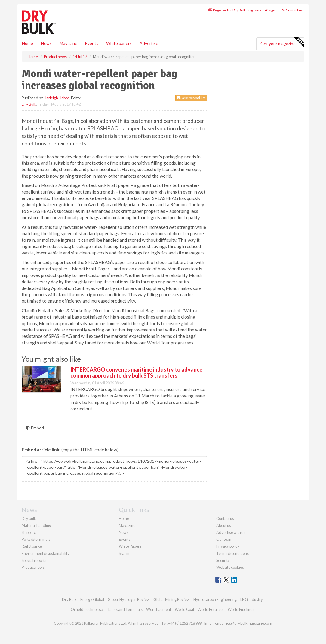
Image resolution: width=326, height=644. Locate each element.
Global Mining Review (172, 599)
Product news (33, 567)
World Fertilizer (211, 609)
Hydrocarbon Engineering (215, 599)
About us (224, 525)
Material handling (36, 525)
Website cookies (230, 567)
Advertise (149, 43)
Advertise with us (231, 532)
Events (92, 43)
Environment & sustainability (46, 553)
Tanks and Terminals (125, 609)
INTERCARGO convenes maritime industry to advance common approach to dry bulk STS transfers (136, 372)
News (124, 532)
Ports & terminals (36, 539)
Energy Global (92, 599)
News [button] (46, 43)
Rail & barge (32, 546)
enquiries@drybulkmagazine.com (244, 623)
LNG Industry (252, 599)
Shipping (29, 532)
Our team (224, 539)
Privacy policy (228, 546)
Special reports (34, 560)
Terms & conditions (232, 553)
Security (223, 560)
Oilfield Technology (87, 609)
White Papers (130, 546)
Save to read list (191, 98)
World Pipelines (241, 609)
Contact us (293, 10)
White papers (119, 43)
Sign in (272, 10)
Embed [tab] (35, 428)
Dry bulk (29, 518)
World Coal (184, 609)
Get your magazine (282, 43)
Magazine (68, 43)
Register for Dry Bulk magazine (235, 10)
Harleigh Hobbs (57, 98)
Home (28, 43)
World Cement (159, 609)
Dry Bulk (29, 104)
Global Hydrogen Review (129, 599)
